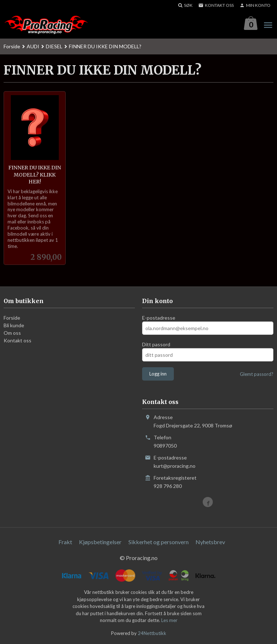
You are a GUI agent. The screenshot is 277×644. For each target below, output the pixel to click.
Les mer (169, 620)
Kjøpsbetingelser (100, 542)
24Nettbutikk (152, 633)
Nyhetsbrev (210, 542)
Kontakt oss (17, 340)
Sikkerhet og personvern (159, 542)
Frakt (65, 542)
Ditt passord (156, 344)
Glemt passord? (257, 374)
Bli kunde (14, 325)
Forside (12, 46)
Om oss (12, 333)
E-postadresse (159, 318)
